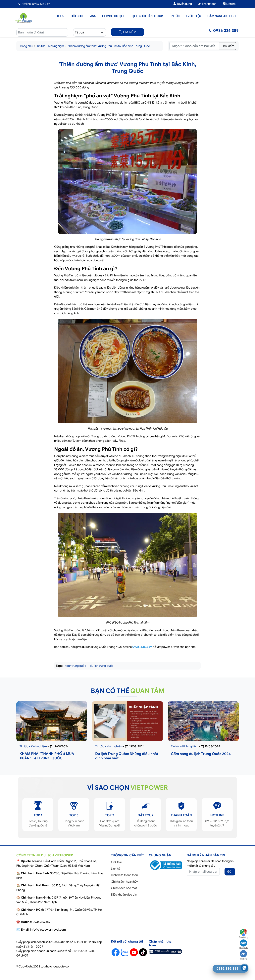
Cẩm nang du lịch (221, 16)
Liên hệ (229, 4)
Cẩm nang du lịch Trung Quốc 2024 (201, 754)
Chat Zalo (244, 944)
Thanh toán (207, 4)
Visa (93, 16)
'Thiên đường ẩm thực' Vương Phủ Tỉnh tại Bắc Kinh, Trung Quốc (109, 46)
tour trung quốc (76, 666)
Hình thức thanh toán (124, 875)
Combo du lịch (114, 16)
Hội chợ (77, 16)
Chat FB (243, 955)
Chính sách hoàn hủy (124, 882)
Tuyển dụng (182, 4)
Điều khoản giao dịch (125, 895)
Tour (60, 16)
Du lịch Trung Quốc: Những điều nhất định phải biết (127, 756)
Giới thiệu (194, 16)
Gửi (230, 872)
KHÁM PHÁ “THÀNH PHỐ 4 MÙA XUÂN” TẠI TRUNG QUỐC (47, 756)
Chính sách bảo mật (124, 888)
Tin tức (175, 16)
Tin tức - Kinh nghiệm (50, 46)
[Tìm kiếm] (194, 46)
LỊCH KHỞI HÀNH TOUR (147, 16)
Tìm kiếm (228, 46)
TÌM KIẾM (127, 32)
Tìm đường (243, 934)
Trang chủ (26, 46)
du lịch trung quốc (102, 666)
